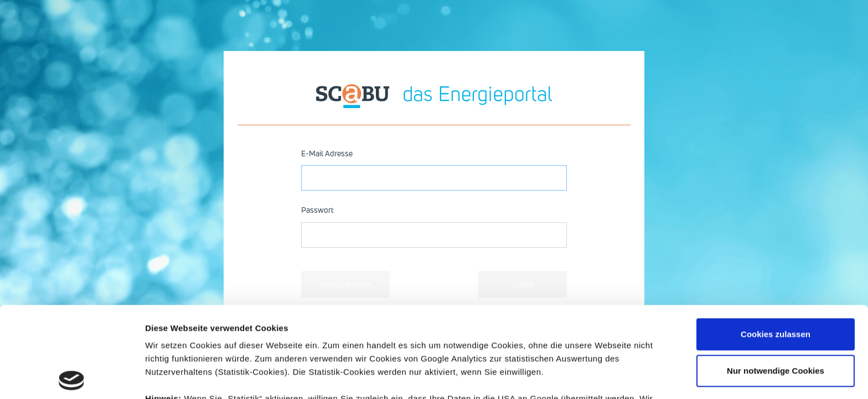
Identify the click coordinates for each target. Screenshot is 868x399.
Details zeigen (173, 377)
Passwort (317, 210)
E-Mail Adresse (327, 153)
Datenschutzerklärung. (468, 348)
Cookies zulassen (776, 244)
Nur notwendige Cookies (776, 280)
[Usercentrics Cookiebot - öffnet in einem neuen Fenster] (72, 377)
